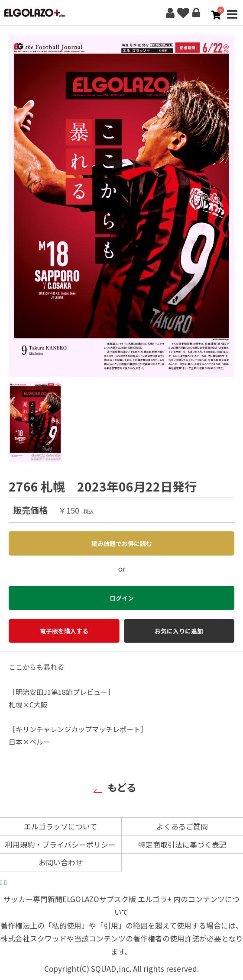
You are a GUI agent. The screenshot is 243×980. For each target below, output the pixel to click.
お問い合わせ (61, 862)
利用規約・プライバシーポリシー (60, 844)
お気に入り (183, 13)
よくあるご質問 (182, 826)
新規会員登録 (170, 13)
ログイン (196, 13)
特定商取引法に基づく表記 (182, 844)
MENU (232, 19)
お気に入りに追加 (179, 631)
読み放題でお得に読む (122, 543)
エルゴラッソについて (60, 826)
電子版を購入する (64, 631)
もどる (122, 787)
